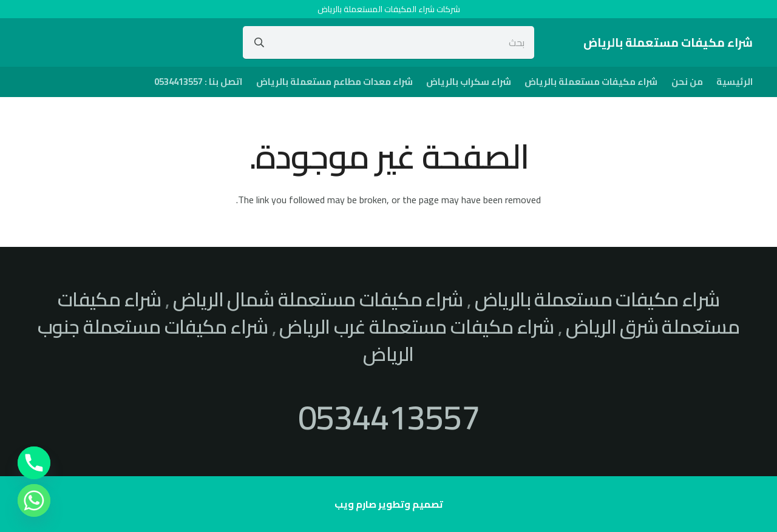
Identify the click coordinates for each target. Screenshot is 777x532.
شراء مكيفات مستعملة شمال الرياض (318, 299)
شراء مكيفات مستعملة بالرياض (597, 299)
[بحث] (389, 42)
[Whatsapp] (34, 500)
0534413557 (389, 417)
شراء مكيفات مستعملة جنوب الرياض (226, 340)
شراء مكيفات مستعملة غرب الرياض (416, 326)
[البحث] (259, 42)
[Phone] (34, 463)
